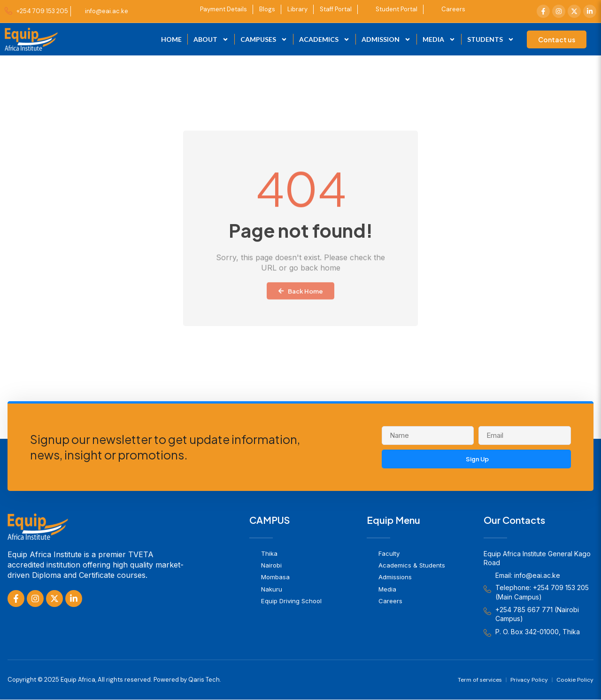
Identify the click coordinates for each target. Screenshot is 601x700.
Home (171, 39)
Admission (386, 39)
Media (439, 39)
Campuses (264, 39)
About (211, 39)
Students (491, 39)
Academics (324, 39)
